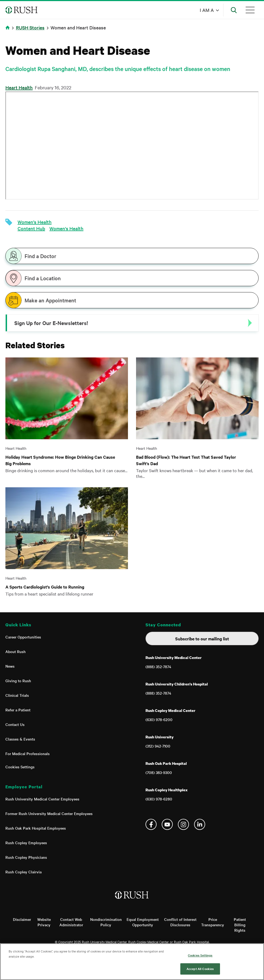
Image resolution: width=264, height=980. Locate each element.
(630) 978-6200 (159, 719)
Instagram (183, 824)
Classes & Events (20, 739)
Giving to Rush (18, 681)
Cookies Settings (20, 767)
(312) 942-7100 (158, 746)
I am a (207, 10)
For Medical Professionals (28, 753)
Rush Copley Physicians (26, 857)
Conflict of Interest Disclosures (180, 922)
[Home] (132, 900)
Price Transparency (213, 922)
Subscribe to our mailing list (202, 638)
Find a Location (43, 278)
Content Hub (31, 228)
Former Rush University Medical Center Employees (49, 813)
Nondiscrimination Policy (106, 922)
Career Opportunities (23, 637)
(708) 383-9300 (159, 772)
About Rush (16, 651)
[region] (132, 962)
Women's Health (66, 228)
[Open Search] (234, 10)
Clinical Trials (17, 695)
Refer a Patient (18, 710)
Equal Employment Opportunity (143, 922)
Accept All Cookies (200, 969)
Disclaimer (22, 919)
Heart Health (19, 87)
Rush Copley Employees (26, 843)
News (10, 666)
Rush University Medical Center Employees (42, 799)
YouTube (167, 824)
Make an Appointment (50, 300)
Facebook (151, 824)
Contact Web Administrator (71, 922)
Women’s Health (35, 222)
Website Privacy (44, 922)
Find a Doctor (40, 256)
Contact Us (15, 724)
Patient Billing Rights (240, 925)
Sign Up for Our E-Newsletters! (51, 323)
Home (8, 28)
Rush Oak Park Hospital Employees (36, 828)
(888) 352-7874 (158, 667)
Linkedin (200, 824)
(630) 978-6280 (159, 799)
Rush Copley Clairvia (23, 872)
